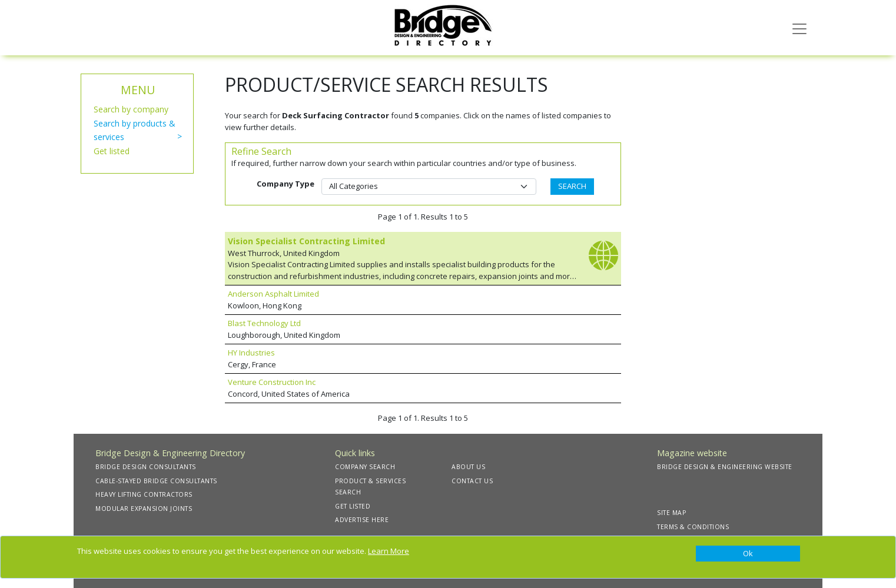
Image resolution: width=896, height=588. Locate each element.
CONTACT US (472, 481)
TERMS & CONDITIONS (693, 527)
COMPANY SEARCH (365, 467)
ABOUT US (468, 467)
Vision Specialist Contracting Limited (306, 241)
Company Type (286, 184)
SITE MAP (671, 513)
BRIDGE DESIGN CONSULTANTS (146, 467)
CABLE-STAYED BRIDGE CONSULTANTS (156, 481)
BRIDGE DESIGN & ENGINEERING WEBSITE (725, 467)
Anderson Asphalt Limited (273, 294)
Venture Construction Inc (272, 382)
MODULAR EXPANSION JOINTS (144, 509)
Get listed (112, 151)
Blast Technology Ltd (264, 323)
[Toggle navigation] (799, 28)
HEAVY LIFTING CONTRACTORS (144, 494)
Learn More (389, 551)
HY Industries (251, 353)
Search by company (131, 109)
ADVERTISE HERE (362, 520)
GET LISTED (353, 506)
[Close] (748, 554)
